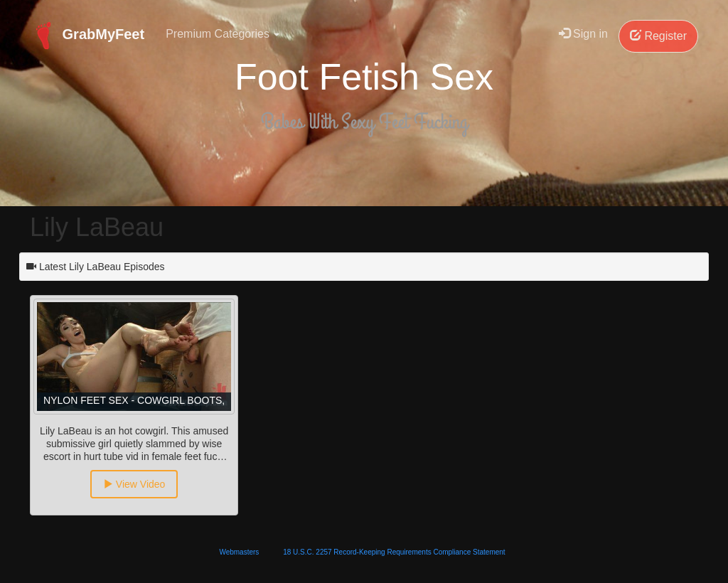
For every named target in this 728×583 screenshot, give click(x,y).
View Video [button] (134, 484)
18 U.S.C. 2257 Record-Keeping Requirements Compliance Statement (394, 552)
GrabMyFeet (87, 36)
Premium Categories (223, 34)
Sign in (583, 34)
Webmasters (239, 552)
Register (658, 36)
